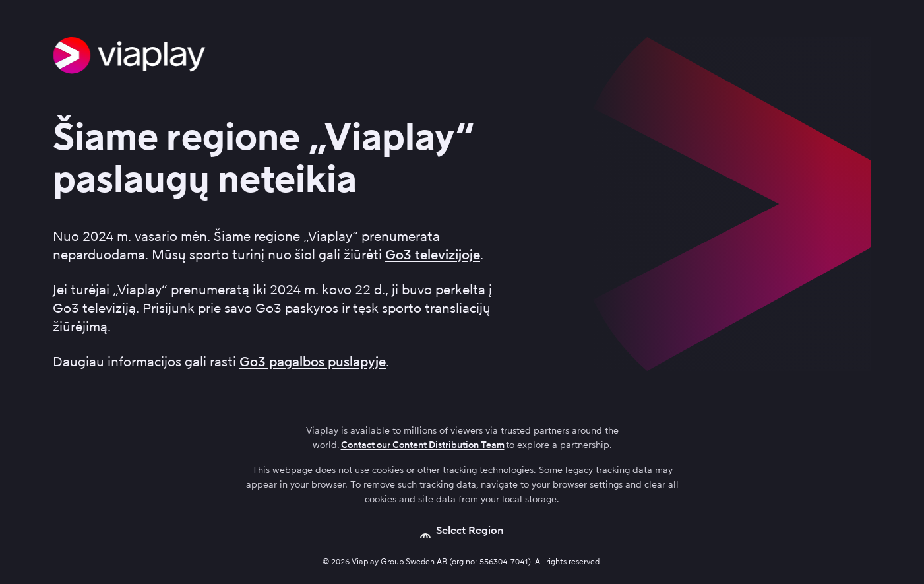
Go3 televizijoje (433, 255)
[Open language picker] (462, 531)
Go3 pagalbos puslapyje (313, 362)
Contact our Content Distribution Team (423, 445)
